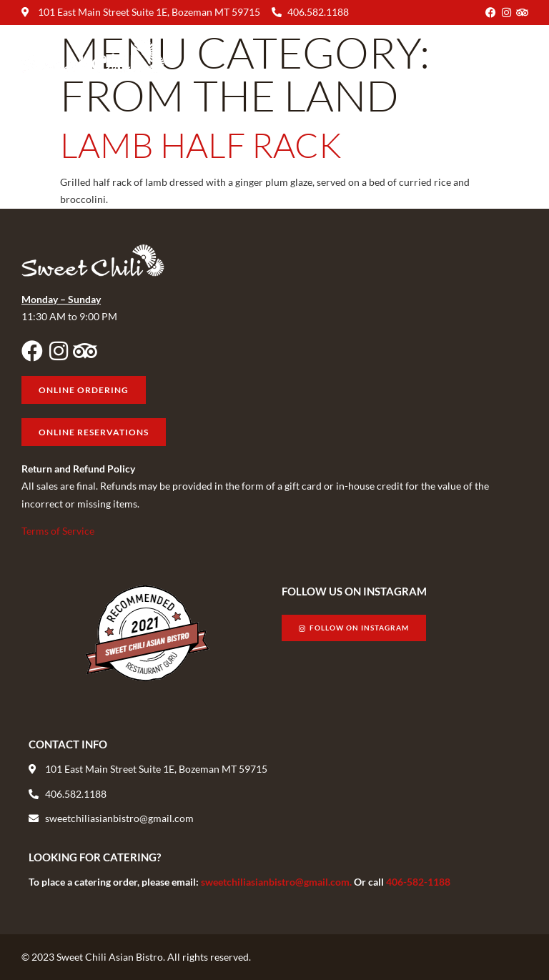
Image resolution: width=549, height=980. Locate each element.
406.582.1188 (318, 12)
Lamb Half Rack (201, 145)
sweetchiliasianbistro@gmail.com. (277, 882)
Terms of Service (58, 531)
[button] (516, 57)
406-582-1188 (418, 882)
